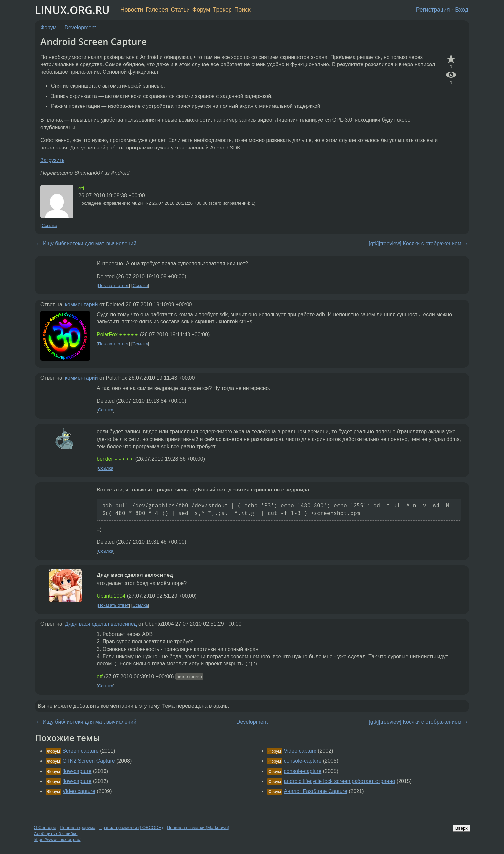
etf (81, 188)
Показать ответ (113, 286)
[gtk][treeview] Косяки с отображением (415, 244)
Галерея (157, 10)
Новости (132, 10)
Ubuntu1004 (111, 596)
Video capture (79, 791)
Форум (201, 10)
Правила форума (78, 827)
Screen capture (81, 751)
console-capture (303, 761)
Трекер (222, 10)
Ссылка (49, 225)
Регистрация (433, 10)
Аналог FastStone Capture (315, 791)
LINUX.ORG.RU (72, 10)
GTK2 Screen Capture (89, 761)
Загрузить (52, 160)
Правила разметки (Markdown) (198, 827)
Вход (462, 10)
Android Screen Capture (93, 41)
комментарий (82, 304)
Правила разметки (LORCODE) (131, 827)
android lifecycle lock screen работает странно (339, 781)
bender (105, 459)
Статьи (180, 10)
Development (80, 28)
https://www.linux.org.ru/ (57, 840)
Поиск (243, 10)
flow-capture (77, 771)
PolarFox (107, 335)
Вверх (462, 828)
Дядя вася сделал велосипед (101, 624)
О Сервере (45, 827)
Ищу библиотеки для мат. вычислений (89, 244)
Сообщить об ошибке (56, 834)
